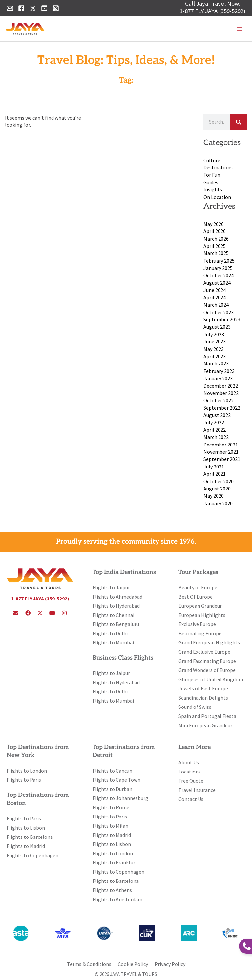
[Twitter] (33, 8)
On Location (217, 197)
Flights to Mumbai (113, 642)
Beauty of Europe (198, 587)
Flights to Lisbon (26, 828)
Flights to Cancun (112, 771)
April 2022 (215, 430)
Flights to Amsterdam (117, 899)
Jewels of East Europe (203, 688)
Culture (212, 160)
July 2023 (214, 334)
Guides (211, 182)
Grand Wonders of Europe (207, 670)
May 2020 (214, 496)
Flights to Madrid (26, 846)
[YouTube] (44, 8)
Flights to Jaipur (111, 587)
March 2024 (216, 305)
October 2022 (219, 400)
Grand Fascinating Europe (207, 661)
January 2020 (218, 503)
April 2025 (215, 246)
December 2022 (221, 386)
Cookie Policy (133, 964)
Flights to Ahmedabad (117, 597)
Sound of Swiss (195, 707)
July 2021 (214, 467)
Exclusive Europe (197, 624)
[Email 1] (10, 8)
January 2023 (218, 378)
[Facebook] (21, 8)
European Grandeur (200, 606)
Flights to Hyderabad (116, 606)
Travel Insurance (197, 790)
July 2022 (214, 422)
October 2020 (219, 481)
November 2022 (221, 393)
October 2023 (219, 312)
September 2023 (222, 319)
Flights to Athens (112, 890)
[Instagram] (56, 8)
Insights (213, 189)
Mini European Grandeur (205, 725)
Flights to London (27, 771)
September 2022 (222, 408)
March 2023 (216, 363)
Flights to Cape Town (116, 780)
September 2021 (222, 459)
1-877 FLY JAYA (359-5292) (213, 11)
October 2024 (219, 275)
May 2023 (214, 349)
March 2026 (216, 239)
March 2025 (216, 253)
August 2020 (217, 489)
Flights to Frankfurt (115, 862)
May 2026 (214, 224)
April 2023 (215, 356)
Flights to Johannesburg (120, 798)
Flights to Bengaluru (116, 624)
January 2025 (218, 268)
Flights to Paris (24, 780)
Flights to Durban (112, 789)
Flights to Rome (111, 807)
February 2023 (219, 371)
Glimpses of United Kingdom (211, 679)
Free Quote (191, 781)
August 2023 (217, 327)
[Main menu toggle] (240, 29)
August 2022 (217, 415)
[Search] (239, 122)
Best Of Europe (196, 597)
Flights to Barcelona (30, 837)
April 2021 (215, 474)
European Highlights (202, 615)
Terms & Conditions (89, 964)
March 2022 (216, 437)
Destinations (218, 167)
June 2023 (215, 341)
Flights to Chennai (113, 615)
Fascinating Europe (200, 633)
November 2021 (221, 452)
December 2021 (221, 445)
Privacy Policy (170, 964)
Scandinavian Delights (203, 698)
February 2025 (219, 261)
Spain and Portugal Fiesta (207, 716)
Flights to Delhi (110, 633)
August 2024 (217, 283)
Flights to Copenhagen (32, 855)
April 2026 (215, 231)
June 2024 (215, 290)
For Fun (212, 175)
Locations (190, 772)
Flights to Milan (110, 826)
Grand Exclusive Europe (204, 652)
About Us (189, 762)
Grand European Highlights (209, 642)
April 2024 (215, 297)
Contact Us (191, 799)
